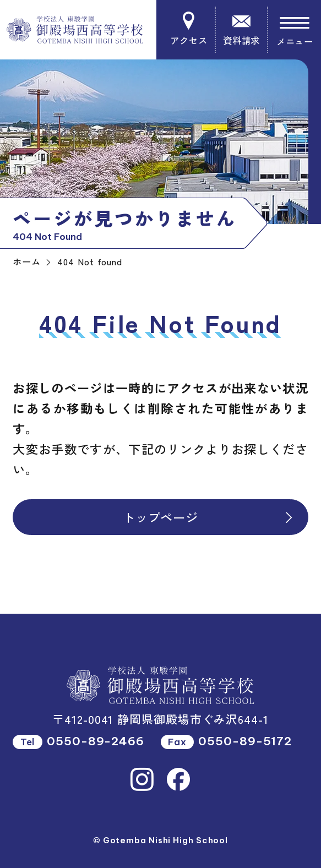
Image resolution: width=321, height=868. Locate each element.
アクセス (189, 29)
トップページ (209, 517)
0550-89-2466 (96, 741)
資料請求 (242, 29)
